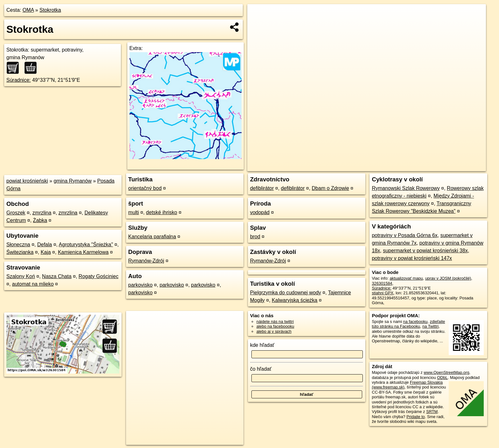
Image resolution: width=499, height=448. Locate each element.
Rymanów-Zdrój (146, 261)
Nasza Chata (57, 276)
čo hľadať (261, 369)
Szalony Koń (21, 276)
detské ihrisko (162, 212)
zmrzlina (42, 213)
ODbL (442, 378)
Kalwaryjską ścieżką (295, 300)
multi (134, 212)
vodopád (260, 212)
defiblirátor (262, 188)
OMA (28, 10)
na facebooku (415, 322)
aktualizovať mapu (406, 278)
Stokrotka (50, 10)
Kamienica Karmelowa (83, 252)
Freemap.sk (410, 166)
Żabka (40, 220)
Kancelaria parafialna (152, 237)
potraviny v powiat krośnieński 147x (412, 258)
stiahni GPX (383, 293)
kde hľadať (262, 345)
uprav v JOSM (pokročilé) (448, 278)
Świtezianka (20, 252)
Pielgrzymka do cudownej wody (286, 293)
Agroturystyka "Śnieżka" (86, 245)
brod (255, 237)
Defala (45, 245)
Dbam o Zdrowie (330, 188)
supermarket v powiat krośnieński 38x (425, 251)
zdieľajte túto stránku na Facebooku (408, 324)
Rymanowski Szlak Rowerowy (406, 188)
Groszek (16, 213)
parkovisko (140, 285)
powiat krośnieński (27, 181)
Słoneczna (18, 245)
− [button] (258, 25)
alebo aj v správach (274, 331)
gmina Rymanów (73, 181)
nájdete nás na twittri (275, 322)
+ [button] (258, 15)
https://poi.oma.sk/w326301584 (458, 166)
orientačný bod (145, 188)
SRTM (432, 412)
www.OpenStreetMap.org (446, 372)
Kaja (46, 252)
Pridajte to (416, 417)
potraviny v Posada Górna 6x (404, 235)
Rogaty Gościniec (98, 276)
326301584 (382, 283)
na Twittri (430, 326)
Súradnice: (19, 80)
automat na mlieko (33, 284)
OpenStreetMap (377, 166)
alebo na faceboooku (275, 326)
